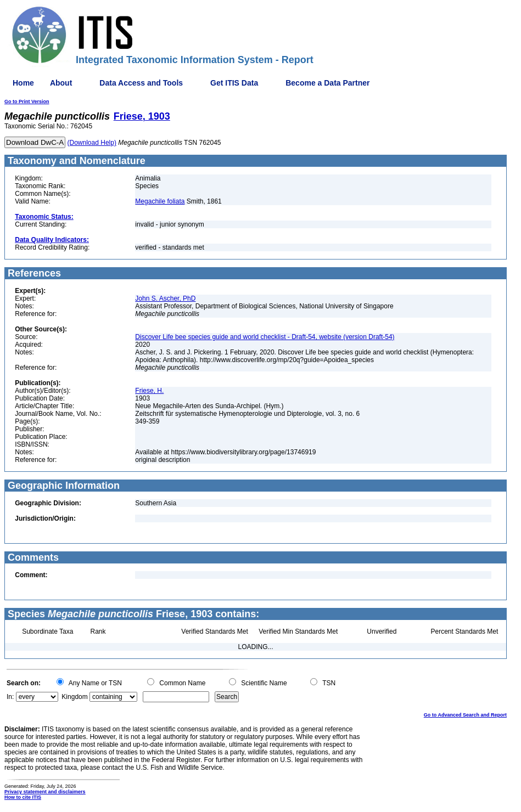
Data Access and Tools (141, 83)
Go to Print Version (27, 101)
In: (10, 697)
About (61, 83)
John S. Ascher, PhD (165, 298)
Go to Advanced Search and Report (465, 715)
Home (23, 83)
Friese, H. (149, 391)
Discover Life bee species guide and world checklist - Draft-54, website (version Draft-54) (265, 337)
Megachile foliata (160, 201)
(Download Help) (92, 143)
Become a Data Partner (327, 83)
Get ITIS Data (234, 83)
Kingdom (74, 697)
